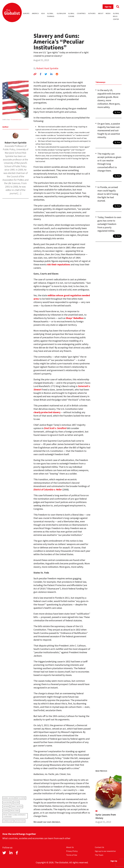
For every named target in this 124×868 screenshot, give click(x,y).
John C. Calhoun (17, 806)
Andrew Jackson (8, 798)
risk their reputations (58, 264)
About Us (70, 847)
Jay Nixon (6, 806)
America (35, 13)
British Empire (21, 798)
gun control (7, 802)
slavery (5, 811)
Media (108, 13)
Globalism (61, 13)
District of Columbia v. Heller (48, 489)
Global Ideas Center (116, 16)
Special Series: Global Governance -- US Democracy (15, 816)
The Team (99, 855)
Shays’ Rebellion (75, 318)
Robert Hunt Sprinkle (47, 68)
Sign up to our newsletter (105, 851)
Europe (26, 13)
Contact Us (99, 847)
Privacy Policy (72, 851)
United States (20, 821)
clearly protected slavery (47, 412)
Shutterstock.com (16, 119)
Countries (81, 13)
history (16, 802)
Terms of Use (72, 855)
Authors (92, 13)
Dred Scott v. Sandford (55, 428)
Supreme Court (8, 821)
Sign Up (108, 7)
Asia (43, 13)
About (101, 13)
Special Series (15, 811)
